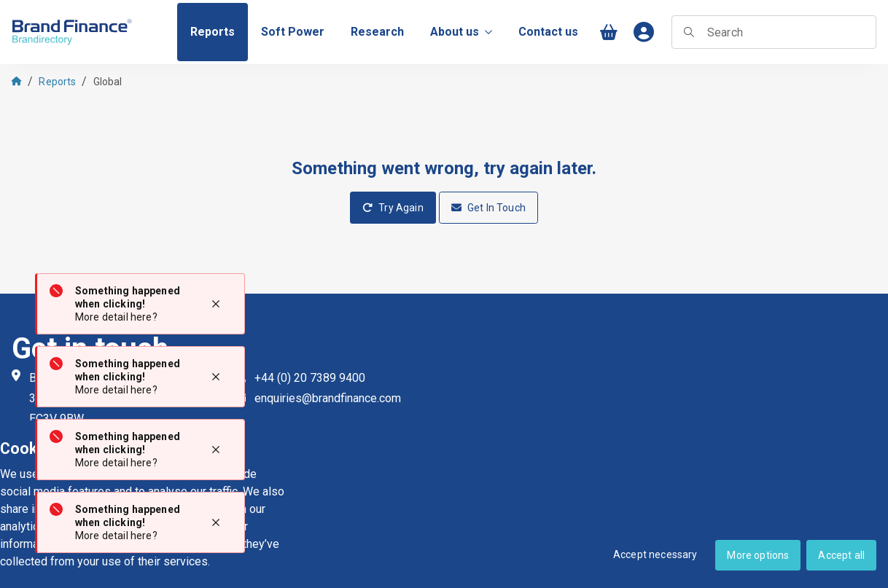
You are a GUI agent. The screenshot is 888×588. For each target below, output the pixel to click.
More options (758, 555)
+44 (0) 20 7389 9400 (310, 378)
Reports (57, 82)
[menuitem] (213, 32)
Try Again (393, 208)
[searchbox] (774, 32)
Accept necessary (655, 554)
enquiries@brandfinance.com (328, 398)
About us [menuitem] (461, 32)
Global (108, 82)
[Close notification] (216, 304)
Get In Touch (488, 208)
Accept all (841, 555)
